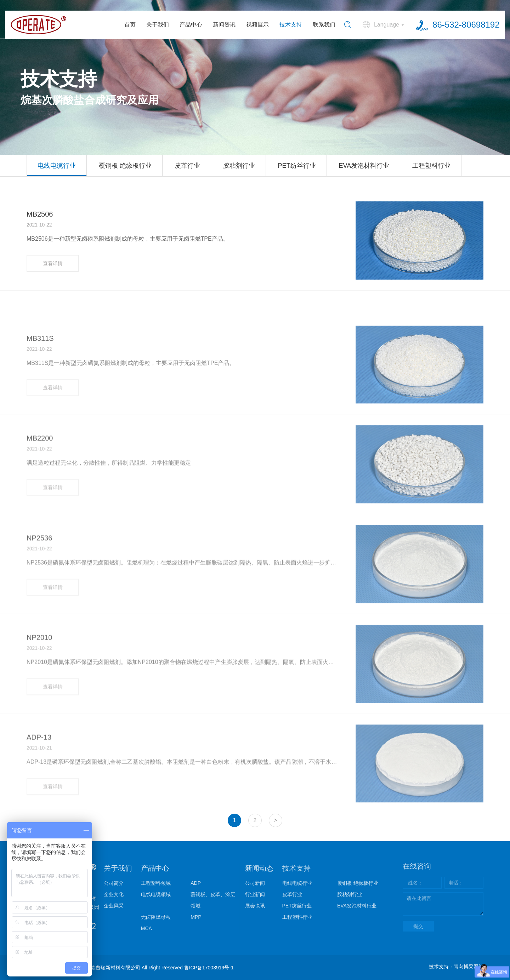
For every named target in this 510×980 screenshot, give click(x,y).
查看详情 (53, 263)
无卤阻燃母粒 (156, 917)
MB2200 (40, 484)
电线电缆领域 (156, 894)
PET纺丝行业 (297, 166)
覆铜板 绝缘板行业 (125, 166)
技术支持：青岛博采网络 (456, 967)
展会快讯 (255, 906)
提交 (418, 926)
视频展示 (257, 25)
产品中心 (191, 25)
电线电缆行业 (57, 166)
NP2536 (39, 584)
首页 (130, 25)
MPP (196, 917)
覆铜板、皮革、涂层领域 (213, 900)
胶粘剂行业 (239, 166)
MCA (146, 928)
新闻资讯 (224, 25)
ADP (196, 883)
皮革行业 (187, 166)
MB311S (40, 384)
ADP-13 (39, 783)
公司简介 (114, 883)
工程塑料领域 (156, 883)
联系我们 (324, 25)
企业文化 (114, 894)
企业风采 (114, 906)
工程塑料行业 (431, 166)
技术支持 (291, 25)
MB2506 (40, 214)
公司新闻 (255, 883)
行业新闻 (255, 894)
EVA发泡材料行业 (364, 166)
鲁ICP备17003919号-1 (209, 968)
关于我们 (158, 25)
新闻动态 (259, 868)
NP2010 (39, 683)
